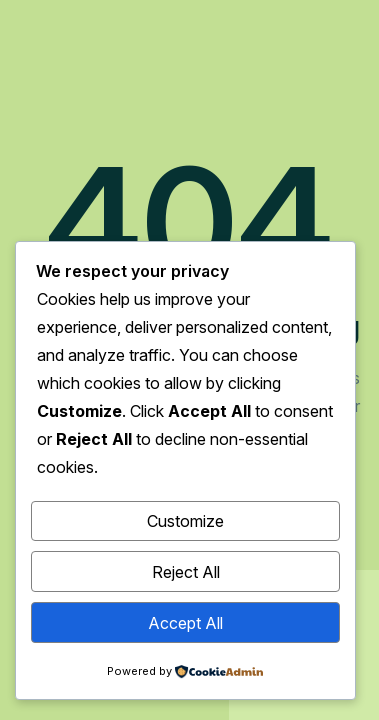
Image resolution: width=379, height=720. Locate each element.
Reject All (186, 572)
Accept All (185, 623)
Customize (185, 521)
